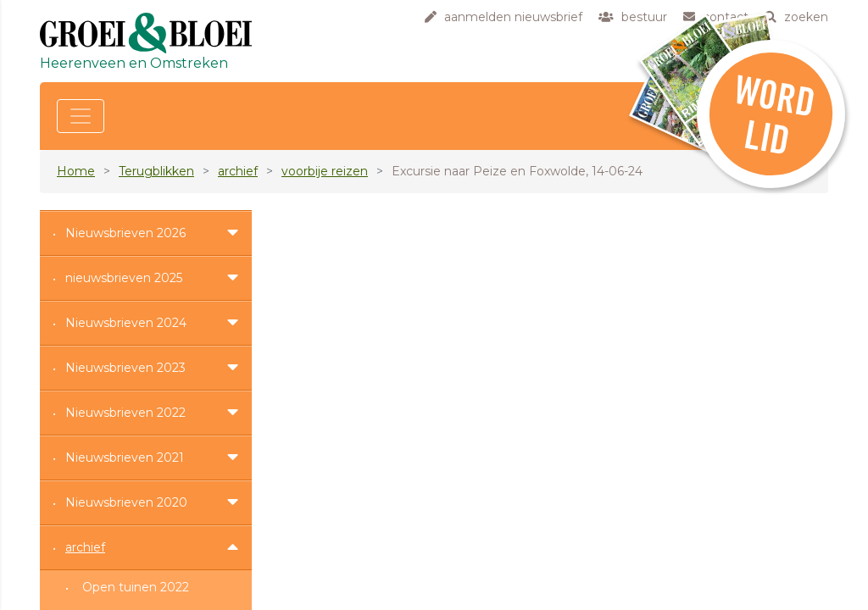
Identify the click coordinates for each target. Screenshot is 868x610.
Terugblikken (156, 171)
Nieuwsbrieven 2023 (125, 368)
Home (76, 171)
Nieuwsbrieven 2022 (125, 413)
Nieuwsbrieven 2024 (126, 323)
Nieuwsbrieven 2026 (125, 233)
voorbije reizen (325, 171)
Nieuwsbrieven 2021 (125, 457)
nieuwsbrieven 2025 (124, 278)
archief (238, 171)
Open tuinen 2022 (136, 587)
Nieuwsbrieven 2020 (126, 502)
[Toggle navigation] (81, 116)
